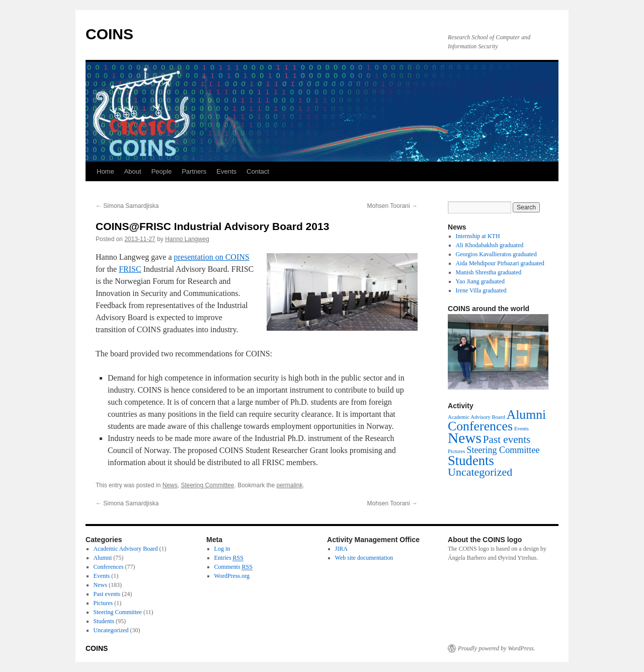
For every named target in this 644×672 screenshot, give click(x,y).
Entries (229, 558)
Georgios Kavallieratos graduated (496, 254)
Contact (258, 171)
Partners (194, 171)
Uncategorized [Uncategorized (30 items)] (480, 472)
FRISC (130, 269)
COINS (109, 34)
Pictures (103, 603)
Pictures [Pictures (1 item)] (456, 451)
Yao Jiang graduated (480, 281)
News (170, 485)
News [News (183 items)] (465, 438)
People (162, 171)
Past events (107, 594)
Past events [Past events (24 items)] (507, 439)
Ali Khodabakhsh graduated (490, 245)
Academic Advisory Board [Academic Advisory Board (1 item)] (476, 417)
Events (226, 171)
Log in (222, 549)
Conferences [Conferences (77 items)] (480, 426)
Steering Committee (207, 485)
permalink (290, 485)
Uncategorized (111, 630)
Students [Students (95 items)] (471, 461)
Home (105, 171)
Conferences (109, 567)
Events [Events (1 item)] (521, 429)
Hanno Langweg (187, 239)
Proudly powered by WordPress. (497, 648)
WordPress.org (232, 576)
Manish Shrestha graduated (489, 272)
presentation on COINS (212, 257)
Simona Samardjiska (127, 206)
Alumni (103, 558)
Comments (233, 567)
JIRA (341, 549)
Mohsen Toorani (393, 206)
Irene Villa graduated (481, 290)
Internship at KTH (478, 236)
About (133, 171)
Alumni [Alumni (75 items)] (527, 415)
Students (104, 621)
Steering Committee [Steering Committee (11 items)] (503, 450)
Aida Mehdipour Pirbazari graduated (500, 263)
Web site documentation (364, 558)
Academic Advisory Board (126, 549)
